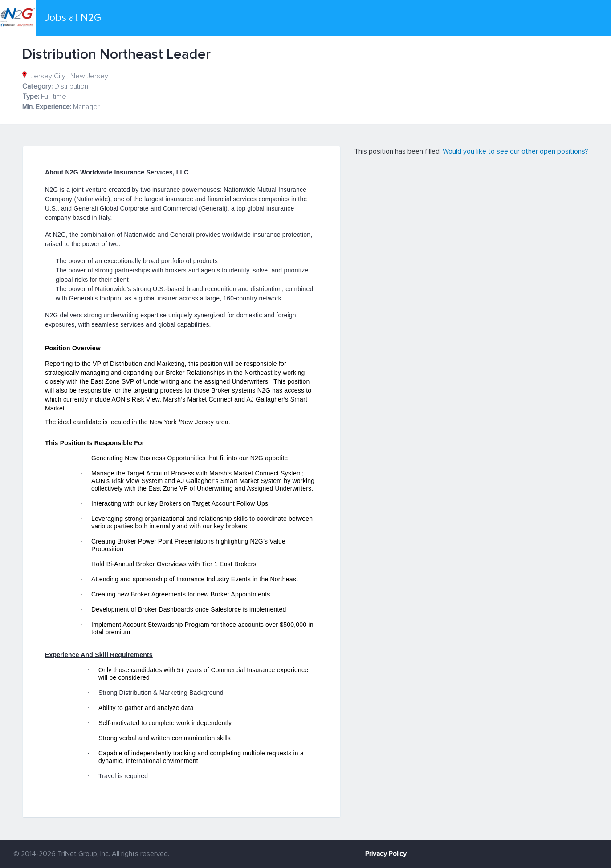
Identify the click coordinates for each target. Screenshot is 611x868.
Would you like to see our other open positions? (515, 151)
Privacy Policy (386, 854)
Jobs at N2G (73, 18)
